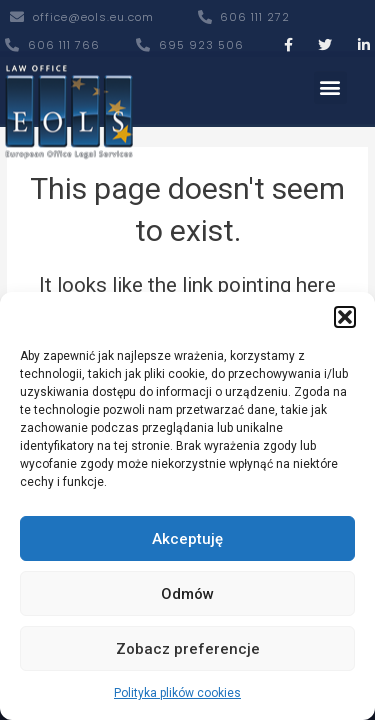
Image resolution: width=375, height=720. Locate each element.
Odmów (187, 594)
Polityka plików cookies (177, 693)
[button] (345, 317)
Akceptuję (187, 539)
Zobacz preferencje (188, 649)
